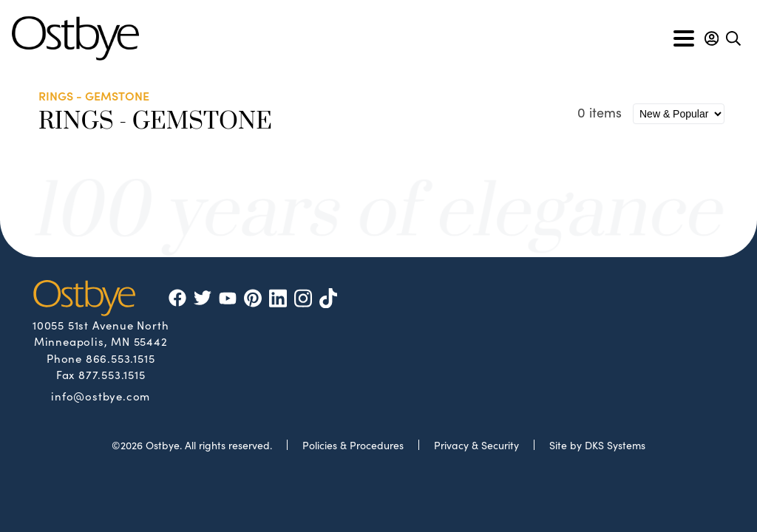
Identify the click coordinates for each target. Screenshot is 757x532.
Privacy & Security (476, 445)
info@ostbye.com (101, 395)
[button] (712, 38)
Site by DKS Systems (597, 445)
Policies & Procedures (353, 445)
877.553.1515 (112, 374)
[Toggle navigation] (684, 38)
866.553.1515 (120, 358)
